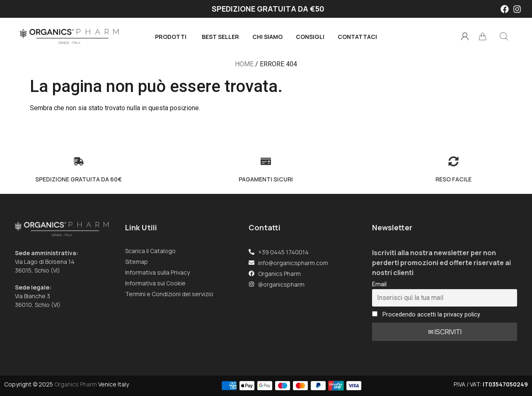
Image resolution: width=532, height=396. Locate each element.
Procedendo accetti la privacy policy (426, 315)
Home (244, 64)
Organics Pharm (76, 384)
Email (379, 284)
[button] (504, 36)
